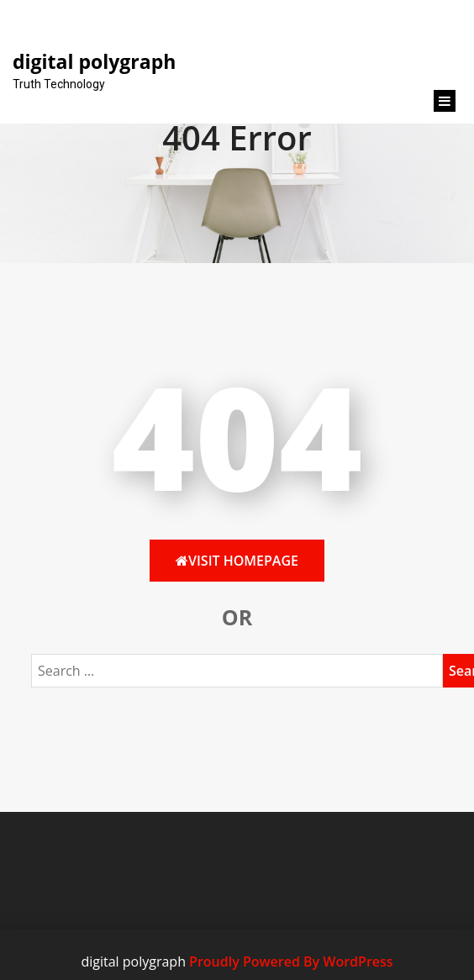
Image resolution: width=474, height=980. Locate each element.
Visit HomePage (237, 561)
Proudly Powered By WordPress (291, 962)
